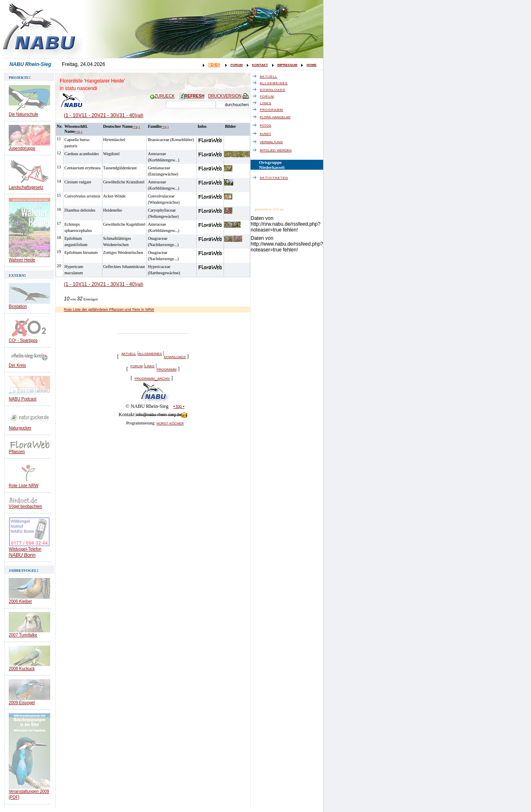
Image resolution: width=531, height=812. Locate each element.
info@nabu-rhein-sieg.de (162, 415)
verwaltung (273, 141)
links (150, 366)
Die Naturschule (23, 114)
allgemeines (150, 353)
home (312, 64)
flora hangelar (277, 117)
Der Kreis (17, 365)
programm (167, 369)
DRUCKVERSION (229, 96)
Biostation (18, 306)
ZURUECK (162, 96)
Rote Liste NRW (24, 486)
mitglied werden (278, 150)
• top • (179, 406)
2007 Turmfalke (23, 635)
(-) (80, 132)
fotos (267, 125)
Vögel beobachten (26, 506)
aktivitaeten (276, 177)
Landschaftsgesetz (26, 187)
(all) (140, 116)
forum (237, 64)
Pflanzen (17, 452)
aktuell (129, 353)
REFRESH (192, 96)
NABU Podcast (23, 399)
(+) (77, 132)
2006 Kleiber (20, 601)
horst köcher (170, 423)
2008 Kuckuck (22, 669)
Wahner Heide (22, 260)
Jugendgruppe (22, 148)
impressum (287, 64)
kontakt (260, 64)
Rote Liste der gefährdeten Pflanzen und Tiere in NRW (109, 310)
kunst (267, 133)
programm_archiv (152, 378)
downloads (175, 356)
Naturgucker (20, 428)
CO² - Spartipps (23, 340)
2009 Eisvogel (22, 703)
